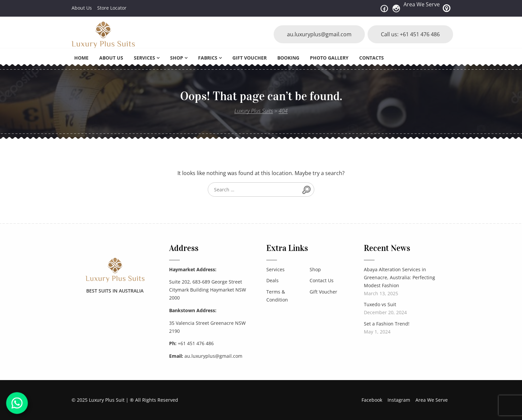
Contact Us (322, 280)
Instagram (399, 400)
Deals (272, 280)
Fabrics (208, 58)
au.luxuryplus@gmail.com (319, 34)
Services (144, 58)
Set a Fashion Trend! (387, 324)
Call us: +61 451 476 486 (410, 34)
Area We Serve (422, 4)
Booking (288, 58)
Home (81, 58)
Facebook (372, 400)
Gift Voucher (250, 58)
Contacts (372, 58)
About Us (82, 8)
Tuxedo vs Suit (380, 304)
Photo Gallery (329, 58)
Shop (177, 58)
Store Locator (112, 8)
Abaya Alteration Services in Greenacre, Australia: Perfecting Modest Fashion (399, 277)
